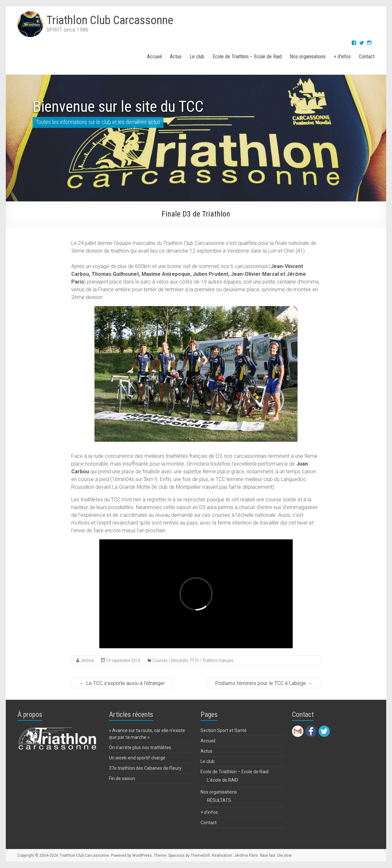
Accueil (154, 57)
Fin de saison (122, 778)
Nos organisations (308, 57)
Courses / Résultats (170, 661)
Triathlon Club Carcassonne (110, 20)
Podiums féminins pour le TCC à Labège (264, 683)
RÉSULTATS (219, 800)
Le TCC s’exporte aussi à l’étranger (122, 683)
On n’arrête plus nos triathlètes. (141, 747)
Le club (197, 57)
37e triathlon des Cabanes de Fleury (145, 768)
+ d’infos (342, 57)
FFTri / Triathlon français (212, 661)
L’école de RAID (223, 780)
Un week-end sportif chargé (137, 758)
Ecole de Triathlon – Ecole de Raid (247, 57)
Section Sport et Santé (224, 730)
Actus (176, 57)
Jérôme (87, 661)
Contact (367, 57)
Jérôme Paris (246, 855)
